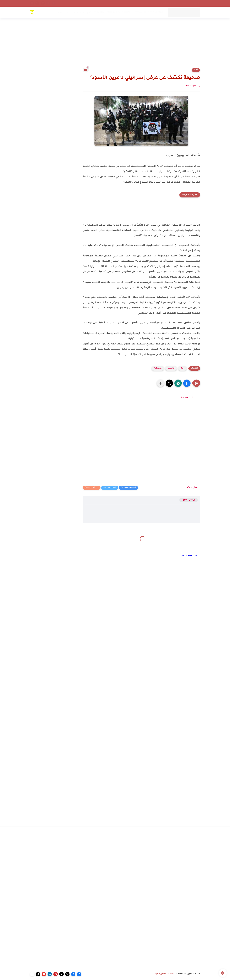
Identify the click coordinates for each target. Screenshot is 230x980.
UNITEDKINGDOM (153, 13)
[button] (187, 383)
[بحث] (32, 13)
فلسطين (158, 368)
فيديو (59, 13)
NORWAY (137, 13)
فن (66, 13)
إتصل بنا (195, 3)
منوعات (74, 13)
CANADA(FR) (113, 13)
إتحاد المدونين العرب (169, 3)
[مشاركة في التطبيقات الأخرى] (160, 383)
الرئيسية (171, 368)
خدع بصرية (86, 13)
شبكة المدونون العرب (165, 974)
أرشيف (185, 3)
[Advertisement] (115, 45)
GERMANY (99, 13)
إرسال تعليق (189, 500)
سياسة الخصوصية (149, 3)
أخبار (196, 70)
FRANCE (126, 13)
